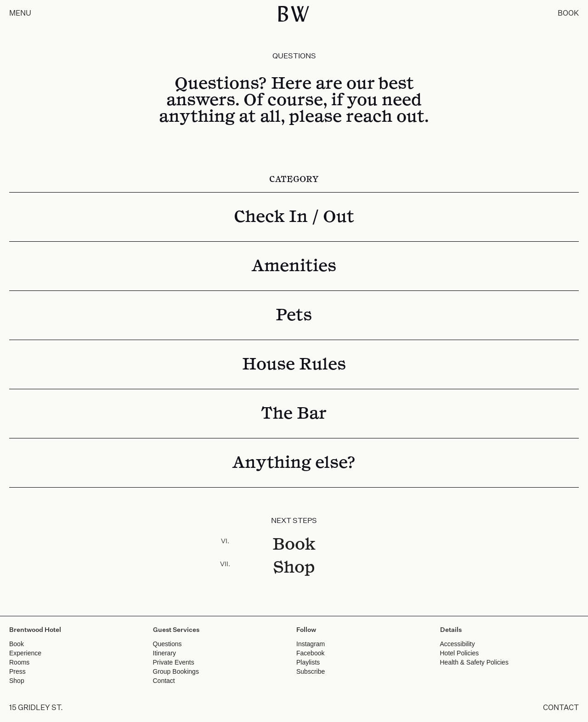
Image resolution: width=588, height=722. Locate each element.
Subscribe (311, 671)
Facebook (310, 653)
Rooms (19, 662)
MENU (20, 14)
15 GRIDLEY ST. (36, 708)
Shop (294, 568)
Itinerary (165, 653)
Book (294, 545)
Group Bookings (176, 671)
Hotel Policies (460, 653)
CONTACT (561, 708)
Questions (167, 644)
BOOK (568, 14)
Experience (25, 653)
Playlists (308, 662)
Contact (164, 681)
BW (294, 14)
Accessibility (458, 644)
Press (17, 671)
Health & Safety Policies (474, 662)
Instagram (311, 644)
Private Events (174, 662)
